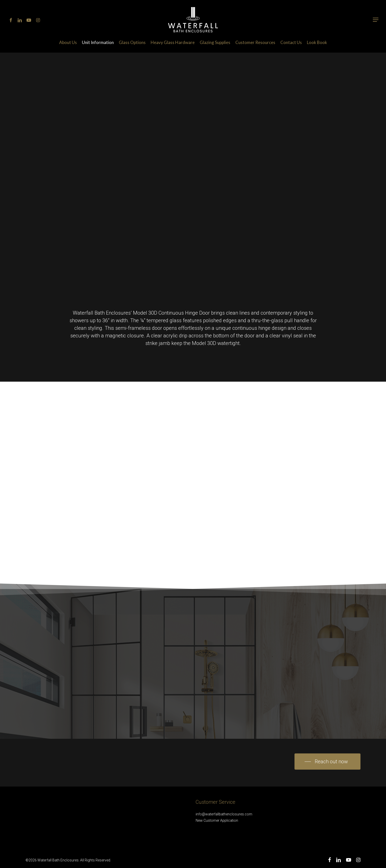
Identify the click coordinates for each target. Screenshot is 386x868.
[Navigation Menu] (376, 20)
